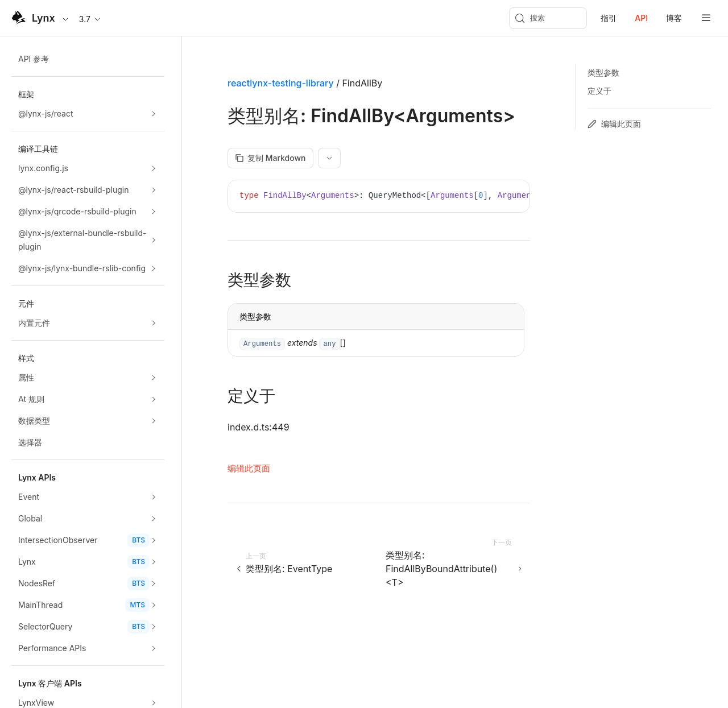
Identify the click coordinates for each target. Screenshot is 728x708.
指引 (609, 18)
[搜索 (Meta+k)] (548, 18)
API (641, 18)
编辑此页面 (249, 468)
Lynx (44, 18)
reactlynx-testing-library (281, 83)
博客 (674, 18)
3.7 (90, 19)
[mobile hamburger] (706, 18)
